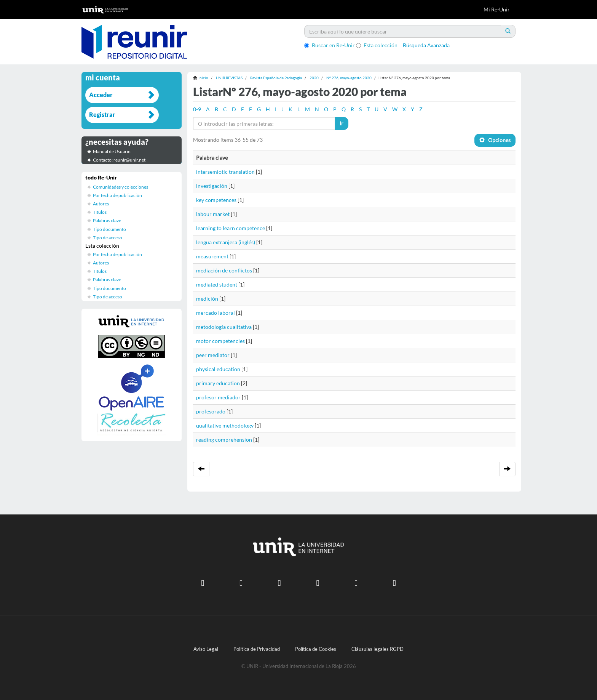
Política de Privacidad (257, 649)
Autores (101, 204)
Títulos (100, 212)
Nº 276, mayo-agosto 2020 (349, 78)
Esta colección (377, 45)
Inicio (203, 78)
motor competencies (220, 341)
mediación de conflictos (224, 270)
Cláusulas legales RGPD (378, 649)
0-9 (197, 109)
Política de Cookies (316, 649)
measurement (212, 256)
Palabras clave (107, 220)
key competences (216, 200)
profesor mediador (218, 397)
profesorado (211, 411)
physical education (218, 369)
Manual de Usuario (112, 151)
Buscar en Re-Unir (330, 45)
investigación (212, 186)
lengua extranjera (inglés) (226, 242)
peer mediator (213, 355)
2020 (314, 78)
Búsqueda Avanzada (426, 45)
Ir (342, 123)
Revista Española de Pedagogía (276, 78)
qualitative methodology (225, 425)
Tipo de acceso (108, 238)
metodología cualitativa (224, 327)
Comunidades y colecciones (121, 187)
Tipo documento (109, 229)
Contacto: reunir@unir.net (119, 160)
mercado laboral (215, 313)
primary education (218, 383)
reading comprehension (224, 440)
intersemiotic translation (225, 172)
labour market (213, 214)
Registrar (102, 115)
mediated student (217, 284)
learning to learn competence (231, 228)
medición (207, 299)
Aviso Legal (206, 649)
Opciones (495, 140)
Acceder (101, 95)
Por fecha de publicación (117, 195)
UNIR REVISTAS (229, 78)
